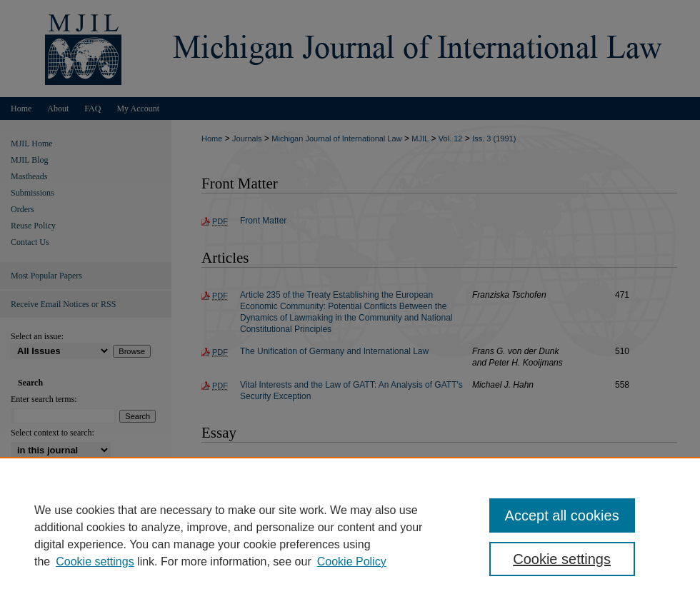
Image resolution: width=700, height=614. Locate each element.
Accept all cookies (562, 515)
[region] (350, 535)
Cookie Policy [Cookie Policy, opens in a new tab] (352, 562)
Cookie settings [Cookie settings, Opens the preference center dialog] (562, 559)
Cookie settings (95, 562)
